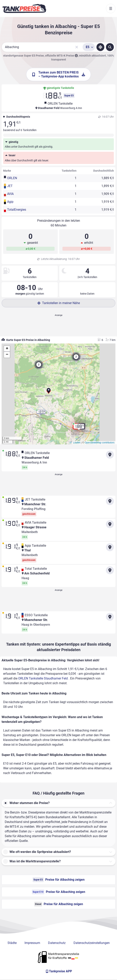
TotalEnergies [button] (17, 210)
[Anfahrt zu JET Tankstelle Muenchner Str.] (110, 501)
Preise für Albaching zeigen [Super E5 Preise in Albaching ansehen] (59, 880)
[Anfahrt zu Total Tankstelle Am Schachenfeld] (110, 570)
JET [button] (10, 186)
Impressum (32, 943)
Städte (12, 943)
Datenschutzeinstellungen (92, 943)
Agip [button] (10, 202)
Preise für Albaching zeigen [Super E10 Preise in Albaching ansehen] (58, 892)
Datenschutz (57, 943)
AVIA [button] (10, 194)
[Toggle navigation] (111, 8)
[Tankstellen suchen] (110, 47)
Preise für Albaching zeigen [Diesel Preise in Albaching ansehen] (59, 904)
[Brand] (24, 8)
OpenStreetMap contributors (100, 443)
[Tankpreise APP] (58, 971)
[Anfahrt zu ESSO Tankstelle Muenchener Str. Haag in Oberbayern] (110, 617)
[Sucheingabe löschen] (77, 47)
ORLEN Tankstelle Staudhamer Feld (43, 678)
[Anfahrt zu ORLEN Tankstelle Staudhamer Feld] (110, 455)
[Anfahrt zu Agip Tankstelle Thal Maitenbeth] (110, 547)
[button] (49, 392)
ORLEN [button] (12, 178)
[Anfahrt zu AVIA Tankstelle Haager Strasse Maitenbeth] (110, 524)
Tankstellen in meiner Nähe (59, 303)
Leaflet (77, 443)
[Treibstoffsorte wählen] (89, 47)
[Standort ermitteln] (100, 47)
